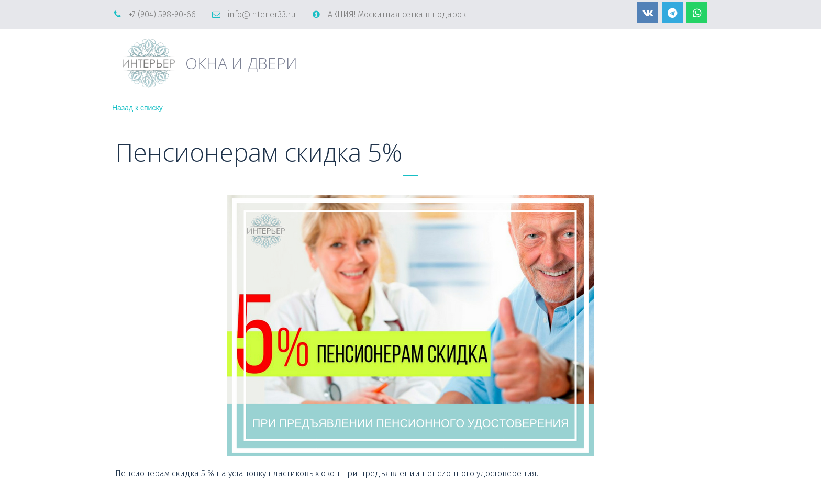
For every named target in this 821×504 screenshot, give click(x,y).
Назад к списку (137, 108)
